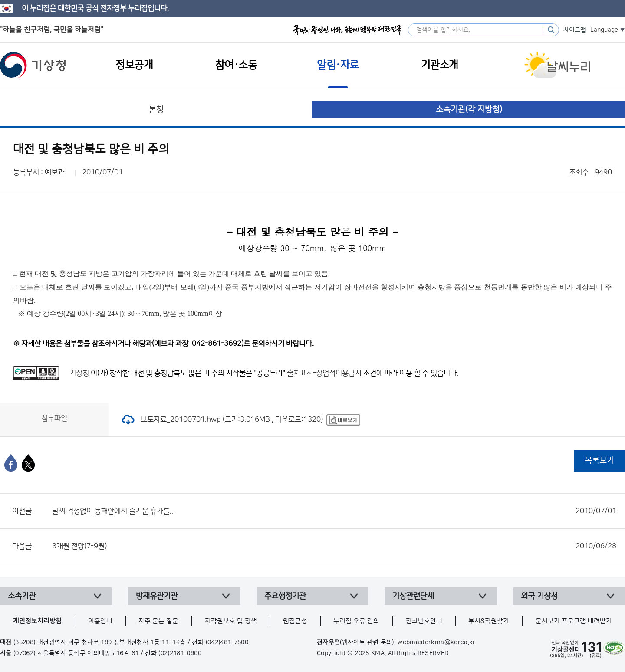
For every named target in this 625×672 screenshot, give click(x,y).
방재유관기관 (157, 596)
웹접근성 (295, 621)
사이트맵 (575, 30)
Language (604, 30)
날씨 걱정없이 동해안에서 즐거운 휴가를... (334, 511)
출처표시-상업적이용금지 (325, 373)
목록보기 (599, 461)
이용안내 (100, 621)
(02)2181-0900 (180, 653)
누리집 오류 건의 (356, 621)
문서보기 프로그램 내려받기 (574, 621)
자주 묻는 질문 (158, 621)
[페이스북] (11, 463)
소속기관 (22, 596)
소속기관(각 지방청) (469, 110)
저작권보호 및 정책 (231, 621)
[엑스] (28, 463)
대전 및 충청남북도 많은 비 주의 (178, 373)
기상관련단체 (413, 596)
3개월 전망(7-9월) (334, 546)
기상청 (33, 65)
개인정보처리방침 (37, 621)
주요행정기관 (285, 596)
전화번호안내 (424, 621)
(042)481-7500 (227, 642)
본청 (156, 110)
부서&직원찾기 (489, 621)
